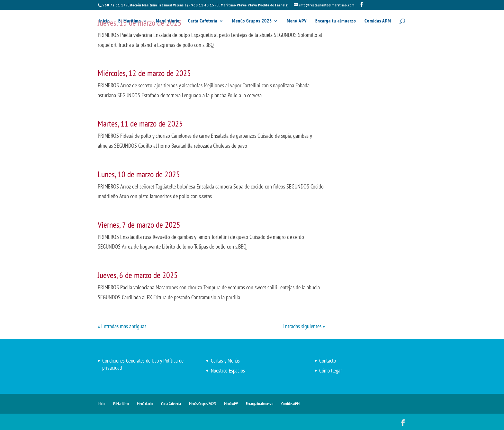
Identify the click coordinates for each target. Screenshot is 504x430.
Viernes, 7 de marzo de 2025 (139, 225)
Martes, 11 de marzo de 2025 (140, 123)
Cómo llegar (331, 371)
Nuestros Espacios (228, 371)
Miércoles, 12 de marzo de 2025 (144, 73)
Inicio (104, 21)
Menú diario (168, 21)
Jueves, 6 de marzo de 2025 (138, 275)
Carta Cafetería (203, 21)
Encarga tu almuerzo (336, 21)
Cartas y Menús (225, 361)
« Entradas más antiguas (122, 326)
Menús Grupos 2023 (252, 21)
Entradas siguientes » (304, 326)
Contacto (328, 361)
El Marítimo (130, 21)
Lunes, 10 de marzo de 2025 (139, 174)
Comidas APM (378, 21)
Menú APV (297, 21)
